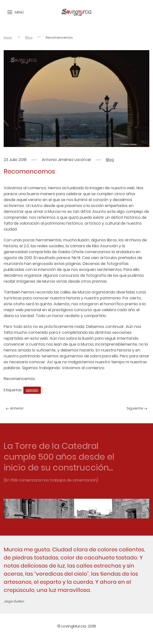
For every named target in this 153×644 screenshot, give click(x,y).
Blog (29, 37)
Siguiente (137, 408)
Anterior (15, 408)
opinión (32, 390)
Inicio (8, 37)
